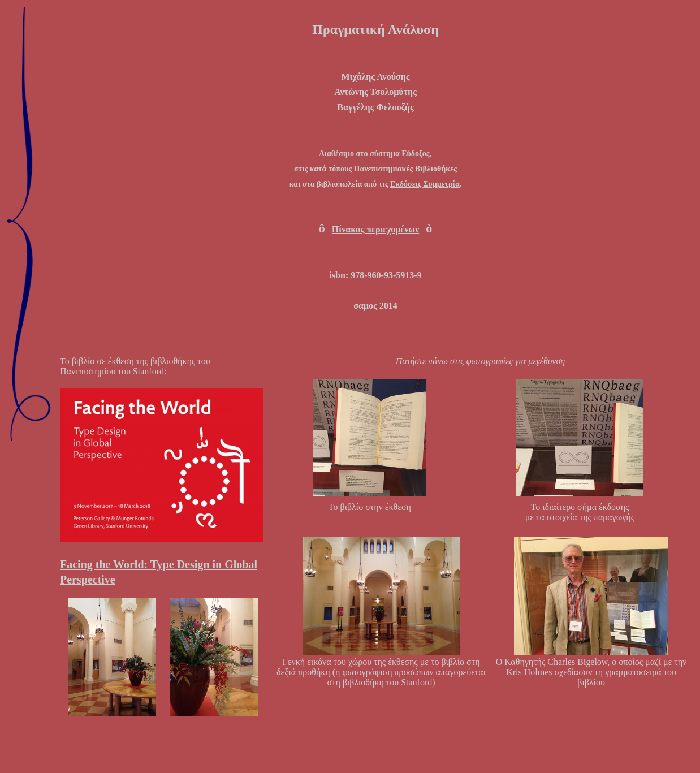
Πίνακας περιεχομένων (375, 229)
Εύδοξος (415, 154)
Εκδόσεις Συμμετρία (425, 184)
